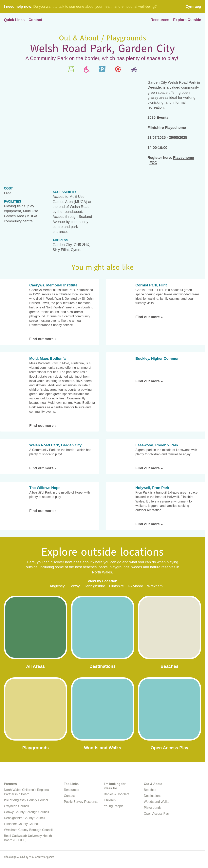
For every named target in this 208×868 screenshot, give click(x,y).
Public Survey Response (81, 831)
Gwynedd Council (16, 835)
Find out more (43, 339)
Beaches (150, 819)
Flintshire (116, 586)
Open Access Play (157, 843)
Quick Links (14, 20)
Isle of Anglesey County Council (26, 829)
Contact (35, 20)
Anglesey (57, 586)
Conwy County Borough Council (26, 841)
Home (103, 20)
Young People (114, 835)
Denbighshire (94, 586)
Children (110, 829)
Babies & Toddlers (117, 823)
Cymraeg (193, 6)
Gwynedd (136, 586)
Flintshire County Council (22, 853)
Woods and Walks (157, 831)
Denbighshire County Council (24, 847)
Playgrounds (153, 837)
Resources (160, 20)
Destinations (153, 825)
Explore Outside (187, 20)
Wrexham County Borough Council (28, 859)
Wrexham (155, 586)
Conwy (74, 586)
